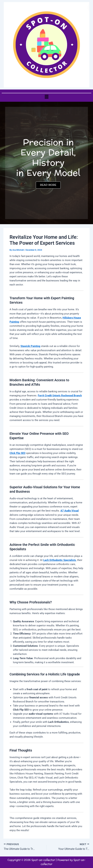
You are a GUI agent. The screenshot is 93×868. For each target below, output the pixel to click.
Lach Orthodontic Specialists (60, 560)
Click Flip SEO (17, 453)
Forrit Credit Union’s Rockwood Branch (60, 396)
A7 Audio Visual (70, 511)
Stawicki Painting (30, 346)
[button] (46, 97)
